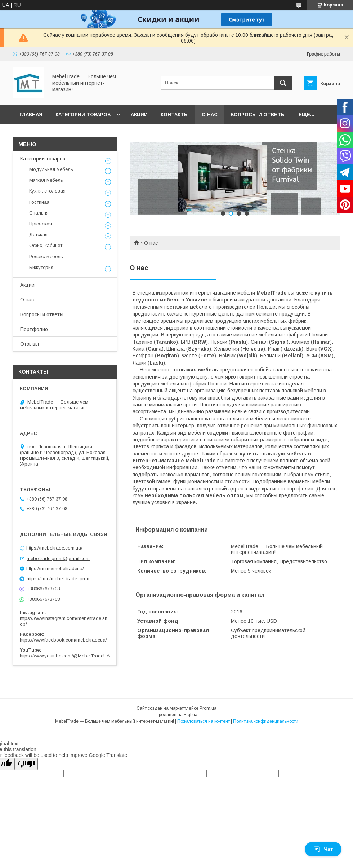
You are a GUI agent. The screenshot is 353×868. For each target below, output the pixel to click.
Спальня (39, 213)
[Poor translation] (26, 764)
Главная (31, 114)
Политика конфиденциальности (266, 721)
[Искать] (283, 83)
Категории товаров (83, 114)
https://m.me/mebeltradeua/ (55, 569)
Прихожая (41, 224)
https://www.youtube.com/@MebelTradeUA (65, 656)
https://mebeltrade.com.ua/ (54, 548)
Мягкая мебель (46, 180)
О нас (210, 114)
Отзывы (30, 344)
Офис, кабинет (46, 245)
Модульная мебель (51, 169)
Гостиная (39, 202)
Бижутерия (41, 267)
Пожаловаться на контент (204, 721)
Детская (38, 235)
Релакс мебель (46, 257)
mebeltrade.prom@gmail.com (58, 558)
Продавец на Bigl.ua (176, 715)
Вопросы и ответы (258, 114)
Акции (139, 114)
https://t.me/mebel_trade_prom (59, 579)
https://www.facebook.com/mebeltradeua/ (63, 640)
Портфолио (34, 329)
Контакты (175, 114)
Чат (323, 849)
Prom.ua (208, 708)
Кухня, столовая (47, 191)
